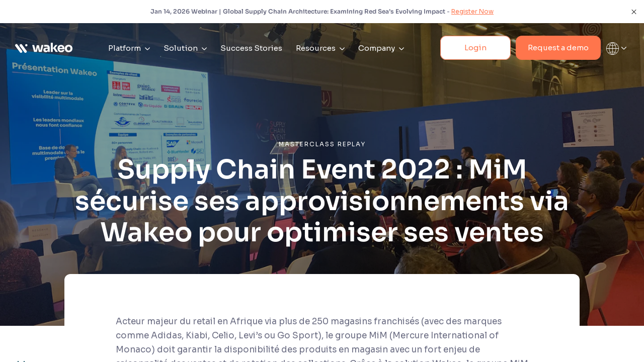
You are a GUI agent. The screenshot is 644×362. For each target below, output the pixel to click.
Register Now (472, 11)
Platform (129, 48)
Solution (185, 48)
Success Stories (251, 48)
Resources (320, 48)
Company (381, 48)
